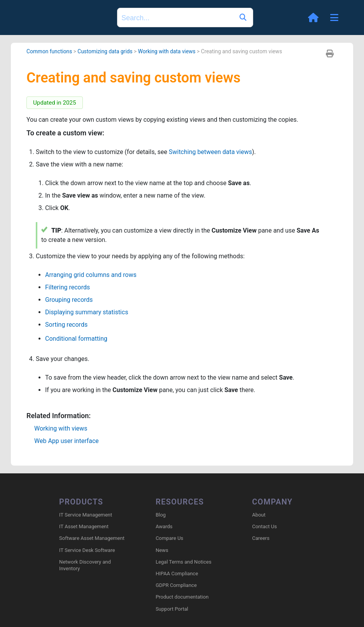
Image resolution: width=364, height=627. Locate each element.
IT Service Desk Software (87, 550)
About (259, 515)
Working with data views (167, 51)
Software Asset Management (92, 538)
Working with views (61, 428)
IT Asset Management (84, 526)
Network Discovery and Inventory (85, 565)
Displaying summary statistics (87, 312)
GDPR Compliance (176, 585)
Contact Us (264, 526)
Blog (161, 515)
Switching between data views (210, 152)
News (162, 550)
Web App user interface (66, 441)
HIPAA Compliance (177, 574)
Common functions (49, 51)
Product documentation (182, 597)
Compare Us (169, 538)
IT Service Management (86, 515)
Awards (164, 526)
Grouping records (69, 300)
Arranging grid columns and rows (91, 275)
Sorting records (66, 325)
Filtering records (67, 287)
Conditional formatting (76, 339)
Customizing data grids (105, 51)
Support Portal (172, 609)
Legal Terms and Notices (183, 562)
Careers (261, 538)
